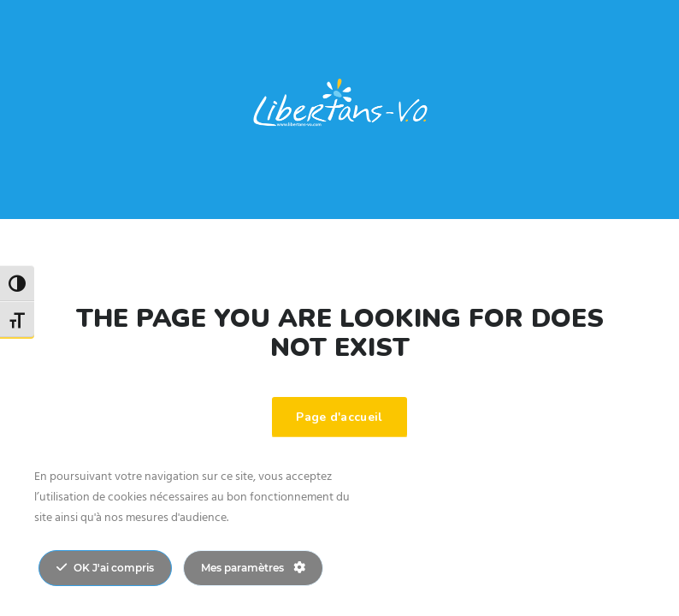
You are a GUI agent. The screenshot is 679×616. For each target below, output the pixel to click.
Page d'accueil (339, 417)
